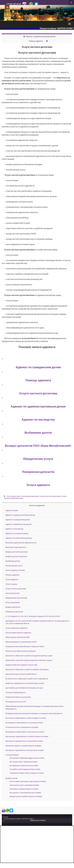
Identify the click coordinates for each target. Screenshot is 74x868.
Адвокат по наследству (38, 419)
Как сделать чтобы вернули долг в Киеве (25, 793)
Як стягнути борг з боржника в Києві (23, 762)
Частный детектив (12, 593)
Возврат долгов (11, 778)
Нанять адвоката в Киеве (15, 570)
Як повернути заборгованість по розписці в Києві (24, 723)
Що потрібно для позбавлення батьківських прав (24, 688)
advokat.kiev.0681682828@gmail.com (23, 28)
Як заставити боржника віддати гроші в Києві (27, 758)
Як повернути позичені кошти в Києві (24, 765)
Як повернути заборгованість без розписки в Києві (25, 732)
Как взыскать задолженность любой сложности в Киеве (27, 736)
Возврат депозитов (13, 607)
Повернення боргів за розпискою (18, 697)
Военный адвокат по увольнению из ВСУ (21, 642)
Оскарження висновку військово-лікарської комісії (25, 646)
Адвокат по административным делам (41, 36)
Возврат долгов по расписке (16, 556)
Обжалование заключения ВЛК (18, 637)
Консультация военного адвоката (18, 633)
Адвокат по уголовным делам (17, 533)
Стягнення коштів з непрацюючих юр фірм (22, 727)
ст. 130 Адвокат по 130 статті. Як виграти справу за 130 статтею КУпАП (33, 616)
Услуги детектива (13, 496)
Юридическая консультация (16, 598)
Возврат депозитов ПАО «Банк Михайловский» (38, 446)
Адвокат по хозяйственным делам (19, 538)
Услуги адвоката (38, 485)
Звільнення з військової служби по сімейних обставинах (27, 669)
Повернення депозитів (38, 472)
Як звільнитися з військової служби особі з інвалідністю (27, 679)
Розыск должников (13, 602)
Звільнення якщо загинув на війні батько (21, 674)
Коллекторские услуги (14, 566)
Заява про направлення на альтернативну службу (25, 683)
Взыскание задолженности (16, 547)
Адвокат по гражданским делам (38, 367)
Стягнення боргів (12, 755)
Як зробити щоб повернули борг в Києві (25, 769)
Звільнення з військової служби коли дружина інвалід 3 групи (29, 656)
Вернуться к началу (38, 820)
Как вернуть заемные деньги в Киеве (24, 789)
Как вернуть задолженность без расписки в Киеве (25, 750)
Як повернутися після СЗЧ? (16, 702)
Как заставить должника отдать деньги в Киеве (28, 781)
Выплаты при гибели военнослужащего (21, 651)
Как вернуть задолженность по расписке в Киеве (24, 741)
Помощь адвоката (36, 41)
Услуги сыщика (11, 584)
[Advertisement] (21, 834)
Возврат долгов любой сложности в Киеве (26, 796)
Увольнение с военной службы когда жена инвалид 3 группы (29, 660)
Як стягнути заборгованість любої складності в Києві (26, 718)
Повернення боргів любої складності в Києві (27, 773)
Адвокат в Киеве (12, 510)
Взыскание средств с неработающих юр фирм (23, 746)
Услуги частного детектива (38, 393)
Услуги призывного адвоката (16, 628)
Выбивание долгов (38, 432)
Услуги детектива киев (30, 496)
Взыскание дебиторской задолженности (21, 543)
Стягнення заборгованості (16, 692)
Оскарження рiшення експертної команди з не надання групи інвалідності (34, 713)
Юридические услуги (38, 459)
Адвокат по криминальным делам (18, 524)
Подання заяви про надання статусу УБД (21, 665)
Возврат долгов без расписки (17, 552)
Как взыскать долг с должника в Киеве (24, 785)
